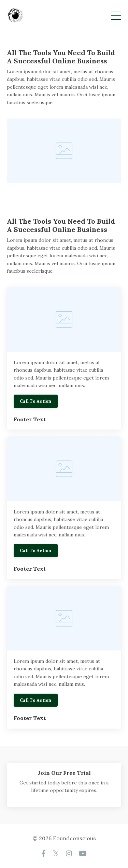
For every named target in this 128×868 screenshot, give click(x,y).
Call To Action (36, 401)
